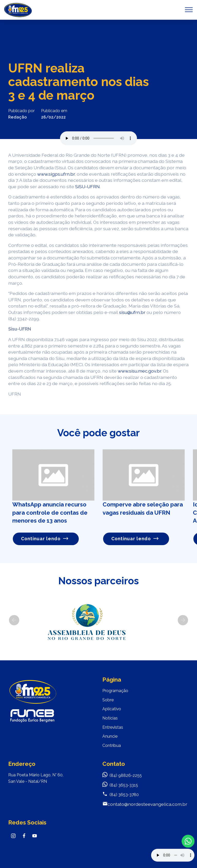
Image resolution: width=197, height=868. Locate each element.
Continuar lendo (45, 539)
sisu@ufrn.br (132, 312)
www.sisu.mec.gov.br (139, 371)
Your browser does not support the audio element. (173, 855)
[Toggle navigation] (189, 10)
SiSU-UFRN (87, 187)
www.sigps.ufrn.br (56, 174)
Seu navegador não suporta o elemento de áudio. (98, 138)
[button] (14, 620)
